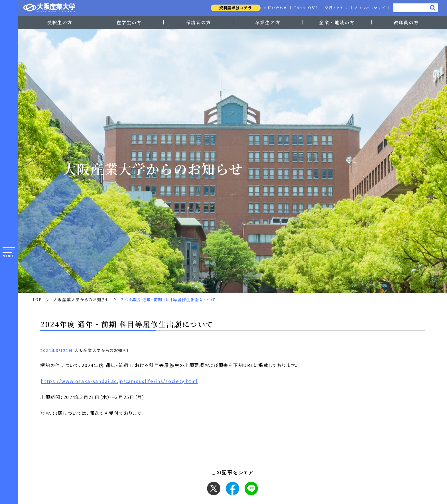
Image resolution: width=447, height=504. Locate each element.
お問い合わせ (273, 8)
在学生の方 (129, 22)
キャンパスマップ (370, 8)
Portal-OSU (304, 8)
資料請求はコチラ (232, 8)
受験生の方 (60, 22)
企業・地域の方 (337, 22)
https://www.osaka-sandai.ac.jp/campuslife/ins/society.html (119, 381)
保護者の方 (198, 22)
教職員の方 (406, 22)
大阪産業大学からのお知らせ (81, 299)
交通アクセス (335, 8)
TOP (37, 299)
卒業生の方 (268, 22)
